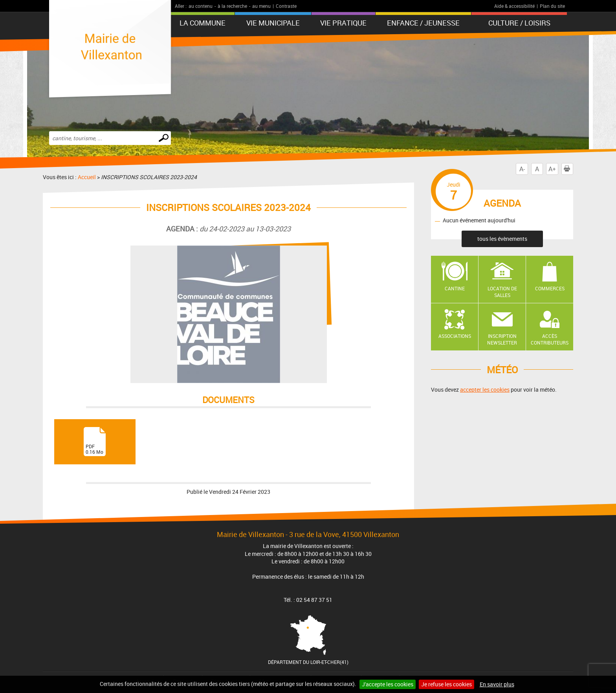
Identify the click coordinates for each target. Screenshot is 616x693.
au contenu (201, 6)
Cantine (455, 288)
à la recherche (232, 6)
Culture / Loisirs (519, 23)
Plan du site (552, 6)
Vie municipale (273, 23)
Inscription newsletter (502, 339)
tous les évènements (502, 239)
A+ (552, 169)
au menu (261, 6)
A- (522, 169)
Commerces (550, 288)
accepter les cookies (485, 390)
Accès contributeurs (550, 339)
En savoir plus (497, 684)
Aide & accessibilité (514, 6)
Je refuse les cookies (446, 684)
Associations (455, 336)
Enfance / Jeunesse (423, 23)
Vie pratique (343, 23)
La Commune (203, 23)
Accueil (87, 177)
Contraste (286, 6)
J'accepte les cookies (388, 684)
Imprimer (568, 169)
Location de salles (502, 292)
